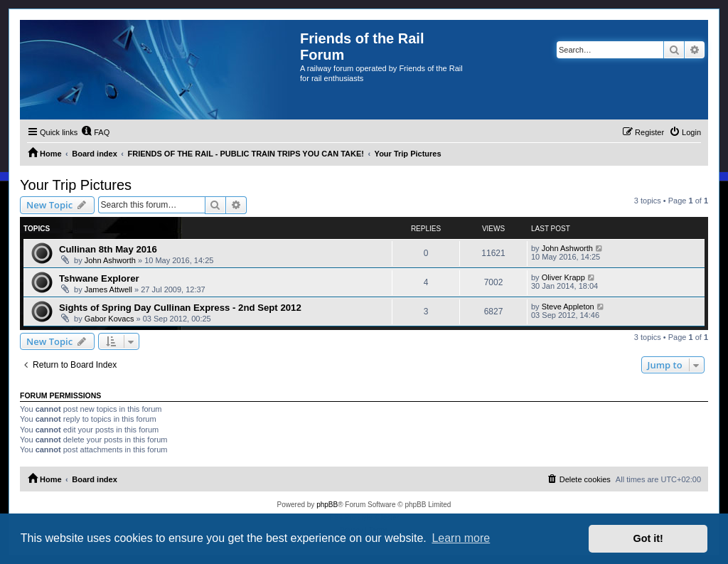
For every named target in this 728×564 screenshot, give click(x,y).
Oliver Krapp (563, 277)
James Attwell (108, 289)
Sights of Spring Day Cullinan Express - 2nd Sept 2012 (180, 308)
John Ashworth (110, 260)
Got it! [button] (648, 538)
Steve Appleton (568, 307)
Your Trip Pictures (76, 185)
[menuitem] (95, 132)
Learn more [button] (461, 538)
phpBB (327, 505)
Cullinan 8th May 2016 (108, 249)
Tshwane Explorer (99, 278)
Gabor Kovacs (109, 319)
